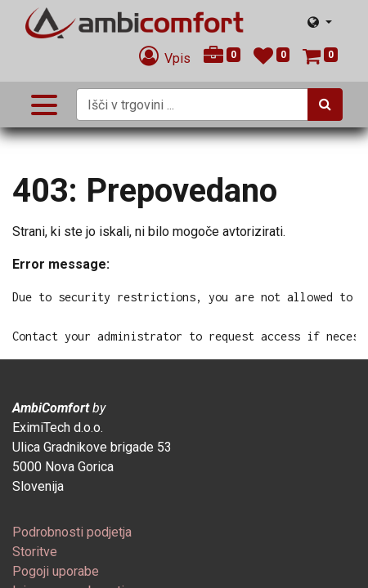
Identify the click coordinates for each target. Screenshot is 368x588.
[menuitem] (72, 532)
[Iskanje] (325, 105)
